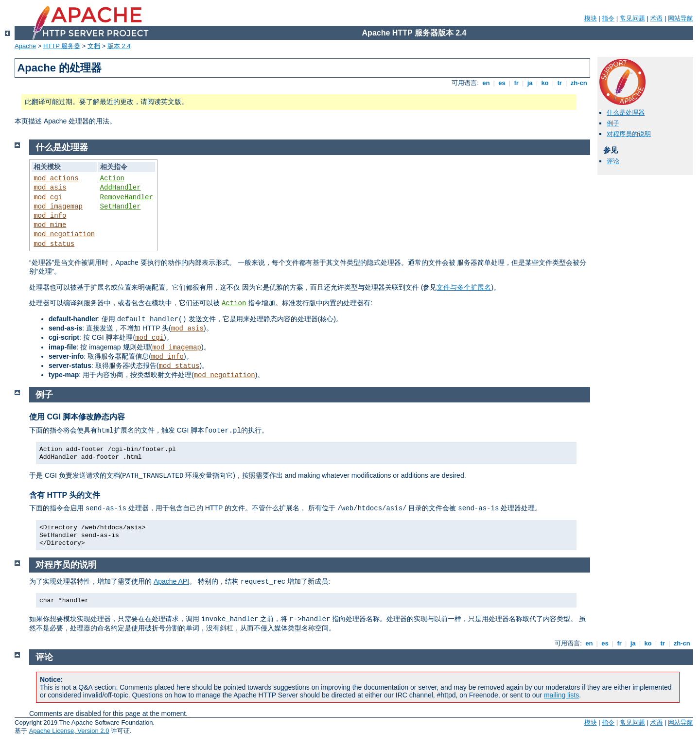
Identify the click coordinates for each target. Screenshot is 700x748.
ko (545, 83)
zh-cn (579, 83)
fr (516, 83)
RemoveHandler (127, 197)
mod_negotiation (64, 234)
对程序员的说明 (629, 134)
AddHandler (121, 188)
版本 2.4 (119, 46)
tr (560, 83)
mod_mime (50, 225)
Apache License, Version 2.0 (69, 731)
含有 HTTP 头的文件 (65, 495)
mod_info (50, 216)
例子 (613, 123)
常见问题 (632, 18)
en (486, 83)
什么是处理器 (626, 113)
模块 (591, 18)
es (502, 83)
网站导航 (681, 18)
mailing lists (561, 695)
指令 (608, 18)
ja (530, 83)
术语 (656, 18)
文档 (94, 46)
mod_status (54, 244)
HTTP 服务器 (62, 46)
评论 (613, 161)
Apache (25, 46)
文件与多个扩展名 (464, 287)
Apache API (171, 581)
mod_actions (56, 178)
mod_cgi (48, 197)
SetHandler (121, 207)
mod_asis (50, 188)
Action (112, 178)
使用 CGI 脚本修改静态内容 (77, 417)
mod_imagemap (58, 207)
